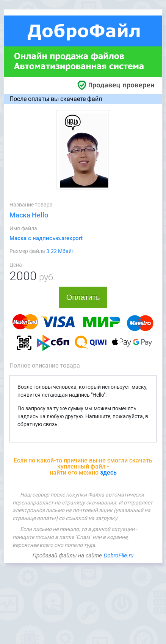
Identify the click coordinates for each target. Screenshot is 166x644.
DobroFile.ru (118, 556)
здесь (108, 473)
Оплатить (83, 297)
